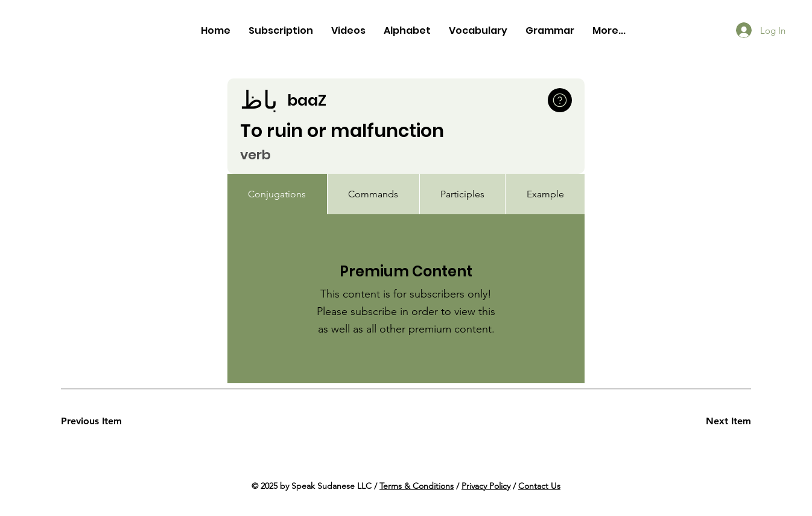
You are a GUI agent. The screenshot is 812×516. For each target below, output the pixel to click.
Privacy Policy (486, 486)
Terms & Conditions (417, 486)
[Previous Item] (104, 421)
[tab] (277, 194)
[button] (560, 100)
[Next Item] (708, 421)
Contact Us (539, 486)
